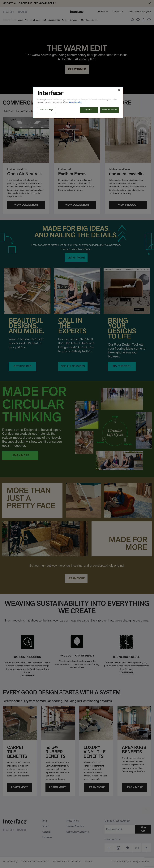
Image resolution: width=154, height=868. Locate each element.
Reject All (89, 110)
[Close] (119, 90)
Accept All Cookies (109, 110)
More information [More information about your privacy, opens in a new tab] (75, 102)
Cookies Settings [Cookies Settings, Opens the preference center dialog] (47, 110)
